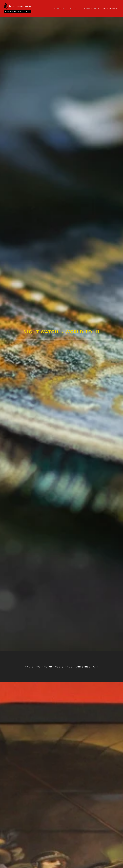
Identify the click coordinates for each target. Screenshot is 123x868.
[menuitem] (60, 8)
